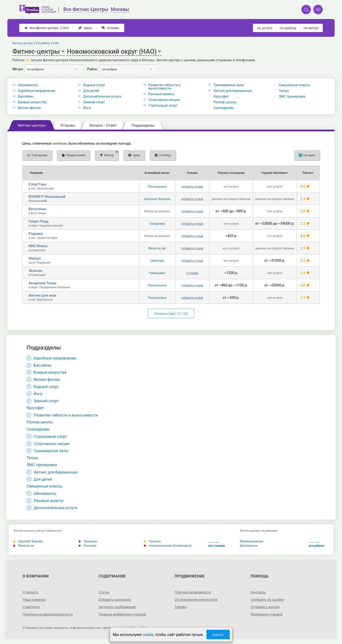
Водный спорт (94, 85)
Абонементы (28, 85)
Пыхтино (152, 541)
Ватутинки (37, 209)
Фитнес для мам (42, 295)
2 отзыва (192, 273)
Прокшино (88, 541)
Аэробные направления (37, 91)
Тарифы (181, 607)
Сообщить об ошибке (267, 600)
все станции (217, 544)
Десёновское (249, 546)
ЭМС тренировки (292, 96)
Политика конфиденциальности (48, 614)
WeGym (35, 258)
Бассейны (26, 96)
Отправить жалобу (265, 607)
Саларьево (157, 224)
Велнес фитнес (30, 108)
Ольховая (87, 546)
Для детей (91, 91)
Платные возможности (193, 592)
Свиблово (157, 261)
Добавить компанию (115, 600)
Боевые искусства (32, 102)
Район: (92, 69)
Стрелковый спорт (163, 105)
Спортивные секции (164, 100)
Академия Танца (42, 283)
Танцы (284, 91)
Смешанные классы (295, 85)
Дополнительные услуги (102, 96)
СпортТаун (37, 184)
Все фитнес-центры (47, 28)
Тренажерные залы (229, 85)
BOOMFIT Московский (47, 197)
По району (43, 43)
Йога (87, 108)
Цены (85, 28)
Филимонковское (252, 541)
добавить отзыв (192, 187)
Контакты (258, 592)
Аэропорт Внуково (157, 199)
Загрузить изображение (117, 607)
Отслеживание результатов (196, 600)
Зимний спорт (94, 102)
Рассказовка (157, 187)
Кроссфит (221, 96)
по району (288, 28)
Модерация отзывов (267, 614)
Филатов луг (157, 248)
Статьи (104, 592)
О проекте (30, 592)
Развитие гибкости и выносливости (165, 87)
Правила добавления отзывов (122, 614)
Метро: (18, 69)
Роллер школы (225, 102)
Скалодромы (224, 108)
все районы (317, 544)
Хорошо (218, 635)
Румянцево (157, 273)
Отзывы (110, 28)
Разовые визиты (161, 94)
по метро (311, 28)
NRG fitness (38, 246)
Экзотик (36, 271)
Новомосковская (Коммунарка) (168, 546)
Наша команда (34, 600)
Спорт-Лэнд (38, 221)
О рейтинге (31, 607)
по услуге (265, 28)
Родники (36, 234)
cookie (148, 635)
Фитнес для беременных (233, 91)
